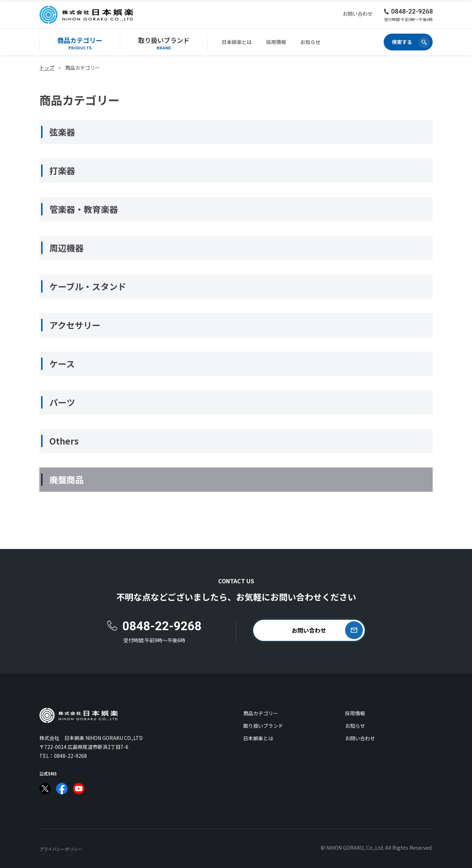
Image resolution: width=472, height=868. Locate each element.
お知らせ (310, 42)
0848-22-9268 (70, 756)
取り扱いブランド (263, 726)
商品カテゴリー (261, 713)
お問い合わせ (360, 738)
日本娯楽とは (237, 42)
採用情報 (276, 42)
